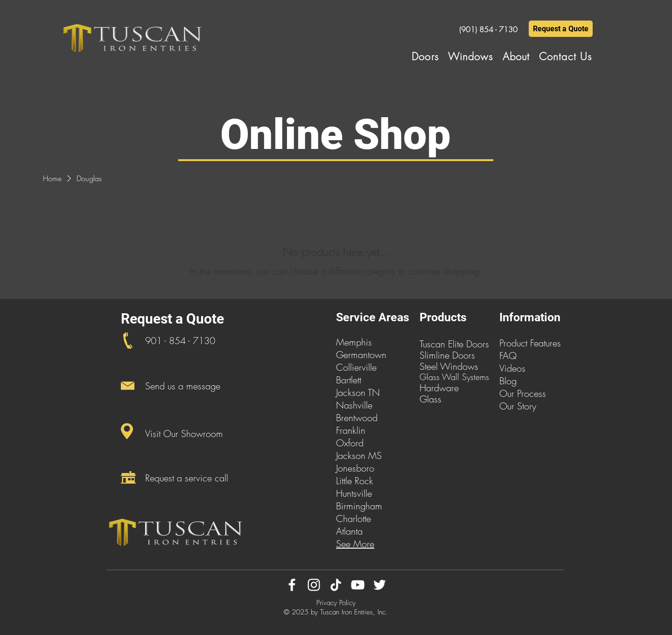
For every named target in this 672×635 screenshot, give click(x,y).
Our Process (523, 393)
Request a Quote (172, 319)
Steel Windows (449, 366)
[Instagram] (314, 585)
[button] (425, 56)
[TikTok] (336, 585)
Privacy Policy (336, 603)
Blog (508, 381)
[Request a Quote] (561, 29)
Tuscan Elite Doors (454, 344)
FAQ (508, 356)
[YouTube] (358, 585)
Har (427, 388)
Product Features (530, 343)
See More (355, 544)
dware (446, 388)
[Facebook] (292, 585)
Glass (430, 399)
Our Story (518, 406)
